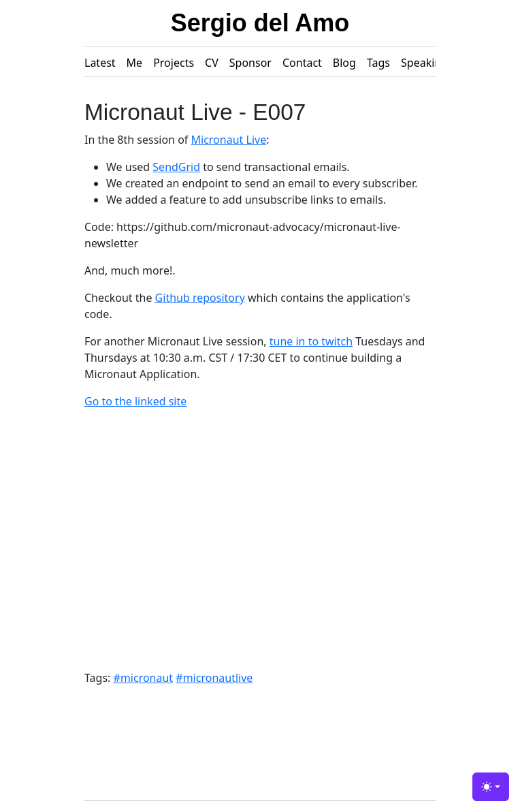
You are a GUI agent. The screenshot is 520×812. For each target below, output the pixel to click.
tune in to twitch (311, 341)
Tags (378, 63)
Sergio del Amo (260, 23)
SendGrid (176, 167)
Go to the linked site (135, 401)
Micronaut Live (229, 140)
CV (212, 63)
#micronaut (144, 678)
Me (135, 63)
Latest (100, 63)
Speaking (424, 63)
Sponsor (250, 63)
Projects (174, 63)
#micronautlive (214, 678)
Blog (344, 63)
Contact (302, 63)
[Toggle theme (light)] (491, 787)
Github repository (200, 298)
